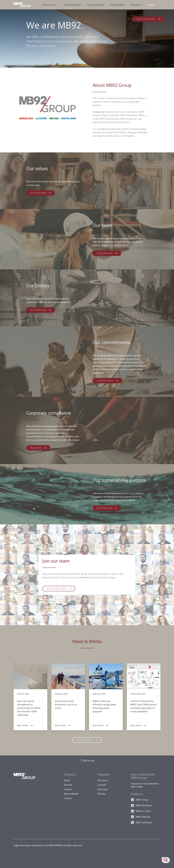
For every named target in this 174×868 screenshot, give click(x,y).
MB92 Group (142, 800)
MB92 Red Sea (143, 817)
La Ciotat (102, 785)
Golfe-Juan (103, 789)
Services (68, 785)
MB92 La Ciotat (143, 811)
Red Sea (101, 794)
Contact (68, 798)
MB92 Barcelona (144, 805)
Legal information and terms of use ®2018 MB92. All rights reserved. (48, 845)
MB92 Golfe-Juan (144, 823)
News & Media (71, 794)
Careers (68, 789)
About (67, 780)
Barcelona (102, 780)
